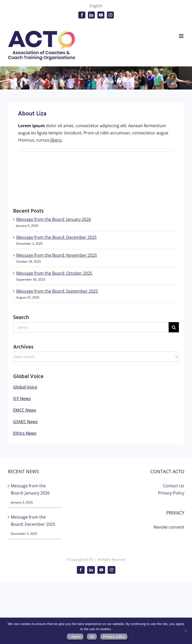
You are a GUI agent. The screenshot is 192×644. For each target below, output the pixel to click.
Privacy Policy (171, 493)
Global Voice (25, 387)
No (92, 637)
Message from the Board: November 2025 (57, 255)
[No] (186, 631)
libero (56, 140)
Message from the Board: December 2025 (56, 237)
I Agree (75, 637)
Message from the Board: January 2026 (54, 219)
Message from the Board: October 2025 (54, 273)
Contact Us (174, 486)
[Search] (174, 327)
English (96, 6)
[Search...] (91, 327)
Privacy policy (114, 637)
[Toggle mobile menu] (182, 36)
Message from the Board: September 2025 (57, 291)
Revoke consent (169, 527)
